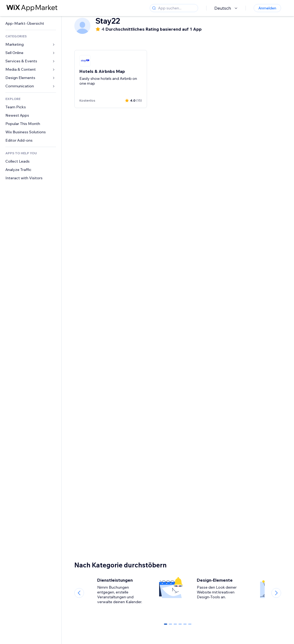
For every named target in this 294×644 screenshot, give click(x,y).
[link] (31, 24)
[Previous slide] (79, 593)
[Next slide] (276, 593)
